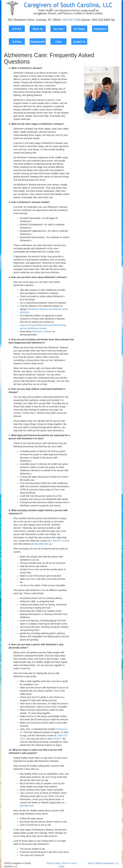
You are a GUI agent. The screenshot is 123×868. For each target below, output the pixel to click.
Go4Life (57, 739)
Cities (61, 866)
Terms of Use (69, 863)
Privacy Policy (53, 863)
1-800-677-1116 (59, 541)
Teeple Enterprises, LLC (107, 863)
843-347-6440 (72, 20)
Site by (91, 863)
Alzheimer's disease (42, 331)
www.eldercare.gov (43, 544)
